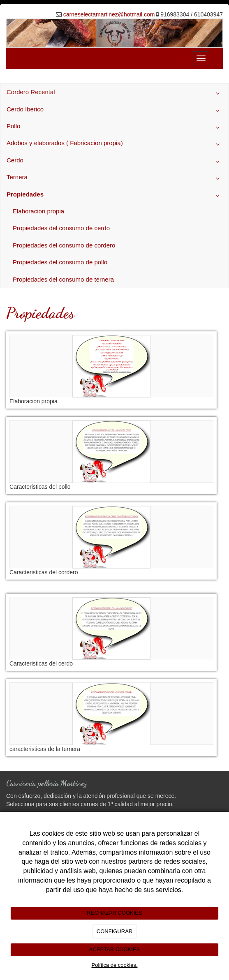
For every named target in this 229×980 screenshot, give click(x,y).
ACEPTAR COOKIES (114, 949)
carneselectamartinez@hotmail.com (109, 14)
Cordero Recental (114, 93)
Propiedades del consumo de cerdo (61, 228)
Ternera (114, 178)
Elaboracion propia (38, 211)
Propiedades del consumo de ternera (63, 279)
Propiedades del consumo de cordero (64, 245)
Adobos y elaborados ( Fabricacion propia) (114, 144)
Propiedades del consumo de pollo (60, 262)
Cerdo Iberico (114, 111)
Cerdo (114, 162)
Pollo (114, 127)
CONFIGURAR (114, 931)
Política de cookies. (114, 965)
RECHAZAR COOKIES (114, 913)
